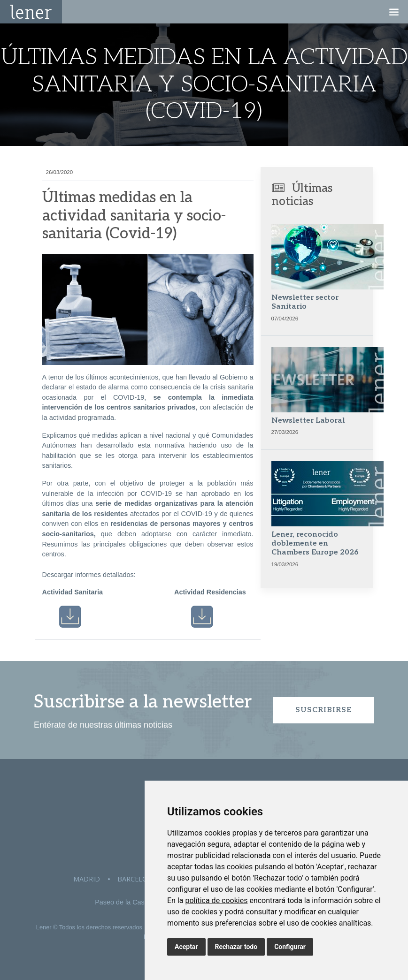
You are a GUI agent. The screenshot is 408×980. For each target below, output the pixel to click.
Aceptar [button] (186, 947)
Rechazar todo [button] (236, 947)
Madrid (87, 879)
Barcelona (137, 879)
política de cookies (216, 900)
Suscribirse (323, 710)
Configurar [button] (290, 947)
